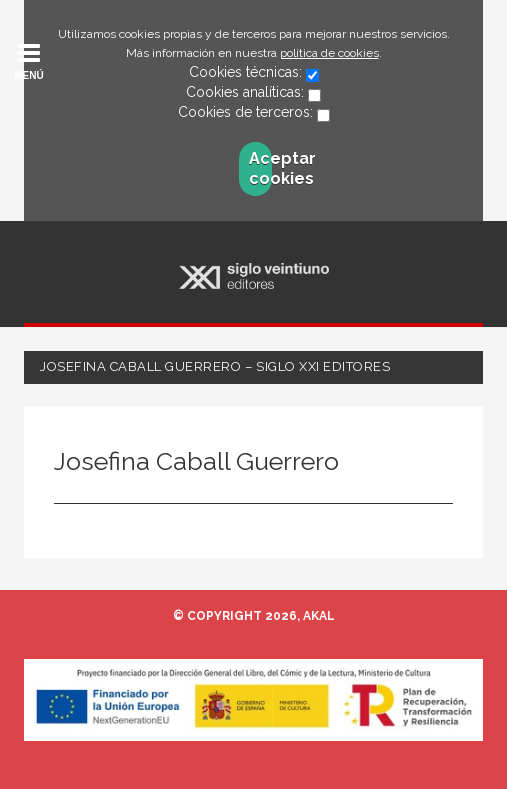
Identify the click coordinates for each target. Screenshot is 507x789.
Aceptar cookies (260, 168)
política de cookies (329, 53)
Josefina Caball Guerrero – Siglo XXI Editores (215, 366)
